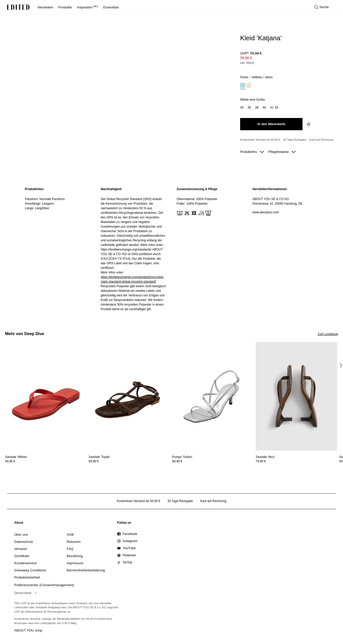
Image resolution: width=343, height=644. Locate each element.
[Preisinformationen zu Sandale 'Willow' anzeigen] (46, 461)
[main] (172, 249)
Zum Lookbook (328, 334)
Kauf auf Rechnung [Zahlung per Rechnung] (321, 140)
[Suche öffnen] (321, 7)
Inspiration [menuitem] (87, 7)
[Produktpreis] (287, 59)
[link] (19, 524)
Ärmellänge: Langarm (40, 204)
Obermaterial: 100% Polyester (197, 199)
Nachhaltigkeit (111, 189)
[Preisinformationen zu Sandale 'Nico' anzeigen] (296, 461)
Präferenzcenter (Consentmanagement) (44, 585)
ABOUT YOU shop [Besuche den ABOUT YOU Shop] (28, 630)
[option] (243, 86)
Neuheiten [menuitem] (45, 7)
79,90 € (261, 461)
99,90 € (177, 461)
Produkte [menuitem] (65, 7)
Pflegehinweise (282, 152)
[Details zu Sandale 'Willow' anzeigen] (46, 396)
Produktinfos (252, 152)
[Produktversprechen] (287, 140)
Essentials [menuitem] (111, 7)
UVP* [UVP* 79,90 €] (251, 53)
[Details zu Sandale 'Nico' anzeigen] (296, 396)
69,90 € (94, 461)
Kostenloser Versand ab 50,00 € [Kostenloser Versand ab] (260, 140)
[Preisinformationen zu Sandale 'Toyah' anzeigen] (129, 461)
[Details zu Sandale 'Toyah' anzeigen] (129, 396)
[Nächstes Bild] (341, 365)
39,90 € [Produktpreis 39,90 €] (246, 58)
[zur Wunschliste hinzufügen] (309, 124)
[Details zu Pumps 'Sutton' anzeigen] (213, 396)
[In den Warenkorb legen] (271, 124)
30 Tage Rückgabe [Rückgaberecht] (295, 140)
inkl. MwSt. (248, 63)
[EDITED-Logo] (18, 7)
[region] (58, 249)
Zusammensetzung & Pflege (197, 189)
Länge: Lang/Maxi (37, 208)
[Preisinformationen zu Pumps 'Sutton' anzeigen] (213, 461)
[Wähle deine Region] (26, 593)
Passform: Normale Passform (45, 199)
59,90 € (10, 461)
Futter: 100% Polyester (192, 204)
